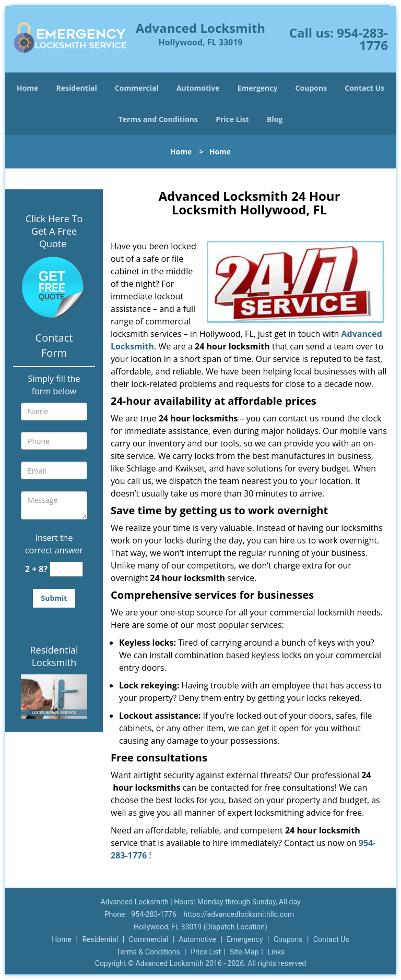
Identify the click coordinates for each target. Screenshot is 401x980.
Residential (77, 88)
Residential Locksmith (54, 656)
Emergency (258, 88)
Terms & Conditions (148, 952)
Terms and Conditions (158, 119)
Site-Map (244, 952)
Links (276, 952)
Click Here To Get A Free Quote (54, 231)
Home (27, 88)
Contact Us (364, 88)
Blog (275, 119)
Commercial (137, 88)
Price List (232, 119)
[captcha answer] (66, 569)
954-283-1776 (362, 39)
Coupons (311, 88)
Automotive (198, 88)
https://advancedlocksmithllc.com (239, 914)
